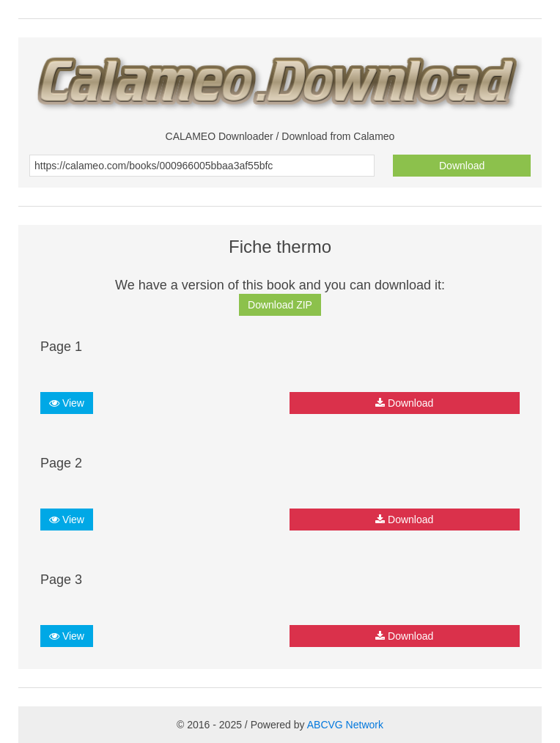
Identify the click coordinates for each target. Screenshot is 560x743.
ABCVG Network (345, 725)
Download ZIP (280, 305)
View (67, 403)
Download (462, 166)
